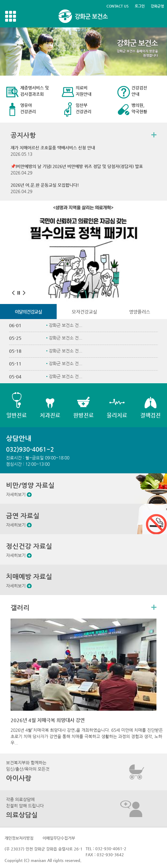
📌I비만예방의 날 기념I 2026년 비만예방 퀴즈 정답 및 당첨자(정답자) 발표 (77, 166)
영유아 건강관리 (28, 108)
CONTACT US (118, 6)
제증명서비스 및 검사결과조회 (35, 91)
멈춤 (19, 293)
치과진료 (50, 415)
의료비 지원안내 (83, 91)
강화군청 (157, 6)
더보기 (154, 135)
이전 (13, 293)
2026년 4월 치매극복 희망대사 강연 (48, 720)
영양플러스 (140, 312)
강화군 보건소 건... (66, 325)
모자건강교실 (84, 312)
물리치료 (117, 415)
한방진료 (83, 415)
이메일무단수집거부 (59, 838)
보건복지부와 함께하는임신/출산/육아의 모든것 (28, 771)
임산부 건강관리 (83, 108)
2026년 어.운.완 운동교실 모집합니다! (45, 185)
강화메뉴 (11, 16)
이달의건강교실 (28, 312)
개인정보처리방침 (19, 838)
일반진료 (17, 415)
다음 (24, 293)
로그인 (140, 6)
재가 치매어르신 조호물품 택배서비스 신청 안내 (53, 148)
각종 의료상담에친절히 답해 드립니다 (25, 808)
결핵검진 (150, 415)
